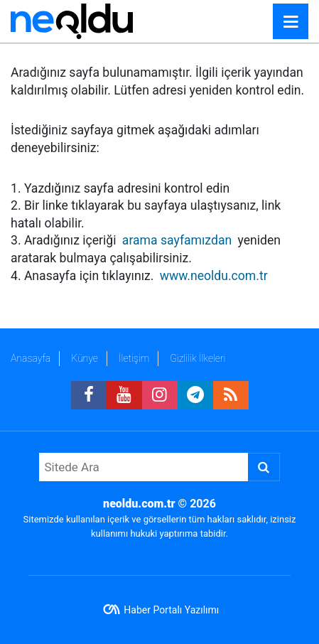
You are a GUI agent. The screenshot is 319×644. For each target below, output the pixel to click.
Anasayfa (31, 358)
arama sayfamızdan (177, 240)
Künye (85, 358)
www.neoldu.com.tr (214, 276)
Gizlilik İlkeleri (198, 358)
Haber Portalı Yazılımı (171, 610)
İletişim (134, 358)
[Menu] (291, 22)
